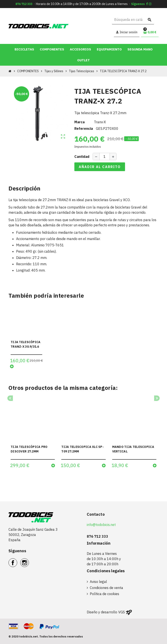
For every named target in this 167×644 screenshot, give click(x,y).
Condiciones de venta (106, 588)
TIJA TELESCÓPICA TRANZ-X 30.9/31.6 (26, 344)
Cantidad (82, 157)
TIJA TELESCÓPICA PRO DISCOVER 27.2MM (29, 449)
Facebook (17, 560)
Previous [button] (10, 398)
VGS (122, 612)
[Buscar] (133, 20)
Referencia (84, 128)
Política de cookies (104, 594)
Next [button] (157, 398)
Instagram (29, 560)
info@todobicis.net (101, 525)
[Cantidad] (105, 157)
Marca (79, 122)
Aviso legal (98, 582)
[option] (33, 435)
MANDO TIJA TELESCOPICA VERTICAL (133, 449)
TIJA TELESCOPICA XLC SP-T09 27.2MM (83, 449)
